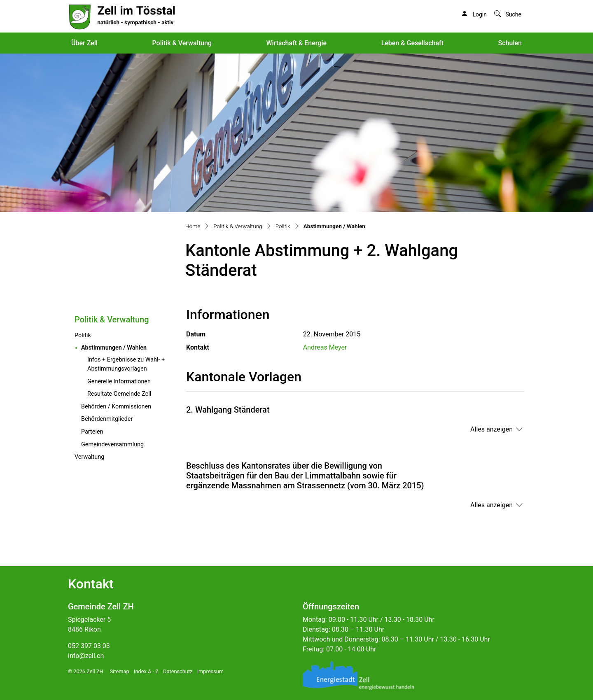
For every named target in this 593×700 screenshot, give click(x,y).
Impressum (210, 671)
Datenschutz (178, 671)
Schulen (510, 43)
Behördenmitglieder (107, 419)
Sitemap (120, 671)
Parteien (92, 432)
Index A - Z (146, 671)
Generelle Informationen (119, 381)
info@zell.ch (86, 656)
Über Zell (84, 43)
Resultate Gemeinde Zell (119, 394)
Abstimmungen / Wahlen (127, 347)
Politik (83, 335)
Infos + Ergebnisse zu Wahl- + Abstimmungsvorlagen (126, 364)
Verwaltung (89, 457)
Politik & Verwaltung (182, 43)
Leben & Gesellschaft (412, 43)
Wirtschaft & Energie (296, 43)
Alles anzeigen (491, 429)
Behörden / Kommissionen (116, 407)
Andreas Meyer (325, 347)
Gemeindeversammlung (112, 444)
